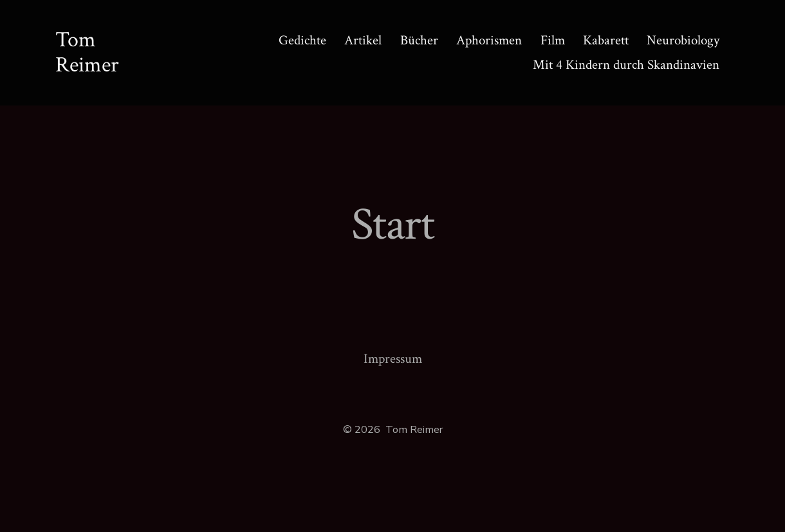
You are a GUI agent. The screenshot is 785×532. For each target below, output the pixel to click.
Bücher (419, 40)
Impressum (393, 359)
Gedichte (302, 40)
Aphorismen (489, 40)
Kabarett (606, 40)
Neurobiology (683, 40)
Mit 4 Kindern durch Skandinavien (626, 65)
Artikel (363, 40)
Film (553, 40)
